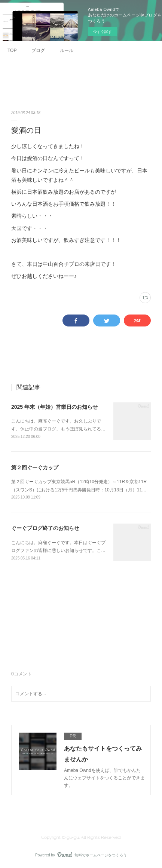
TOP (12, 50)
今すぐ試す (103, 32)
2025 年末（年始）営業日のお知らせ (54, 407)
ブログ (38, 50)
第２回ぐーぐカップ (35, 467)
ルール (67, 50)
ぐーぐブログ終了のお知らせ (45, 528)
